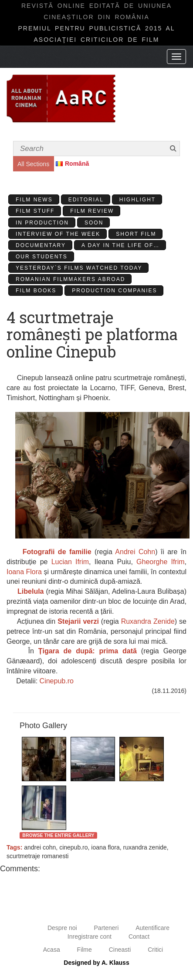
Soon (94, 223)
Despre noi (62, 928)
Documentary (41, 245)
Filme (85, 950)
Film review (92, 211)
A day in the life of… (120, 245)
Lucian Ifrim (70, 562)
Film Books (36, 291)
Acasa (52, 950)
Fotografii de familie (57, 552)
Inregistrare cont (90, 937)
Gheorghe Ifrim (160, 562)
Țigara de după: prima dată (88, 651)
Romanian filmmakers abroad (70, 279)
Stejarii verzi (78, 621)
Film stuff (35, 211)
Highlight (137, 200)
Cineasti (120, 950)
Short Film (136, 234)
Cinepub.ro (57, 681)
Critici (155, 950)
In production (42, 223)
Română (77, 164)
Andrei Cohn (135, 552)
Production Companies (114, 291)
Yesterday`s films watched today (79, 268)
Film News (34, 200)
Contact (139, 937)
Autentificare (152, 928)
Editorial (86, 200)
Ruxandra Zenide (148, 621)
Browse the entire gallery (58, 835)
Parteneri (107, 928)
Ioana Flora (24, 572)
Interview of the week (58, 234)
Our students (42, 257)
